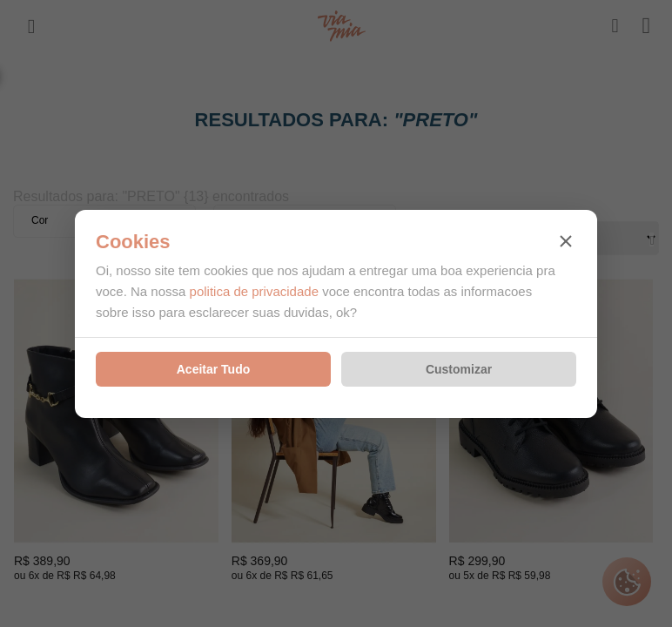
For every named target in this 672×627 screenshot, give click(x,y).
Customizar (459, 369)
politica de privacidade (254, 291)
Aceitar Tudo (214, 369)
